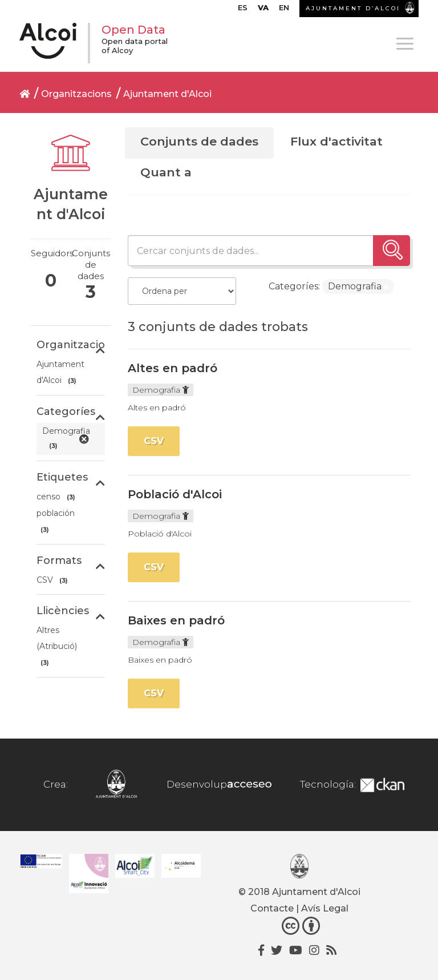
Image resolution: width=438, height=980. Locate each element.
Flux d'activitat (336, 141)
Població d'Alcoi (175, 494)
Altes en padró (173, 368)
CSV (154, 441)
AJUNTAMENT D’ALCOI (353, 8)
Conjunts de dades (199, 141)
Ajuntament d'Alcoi (167, 94)
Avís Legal (325, 908)
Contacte (272, 908)
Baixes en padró (176, 620)
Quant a (166, 172)
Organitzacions (76, 94)
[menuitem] (243, 10)
